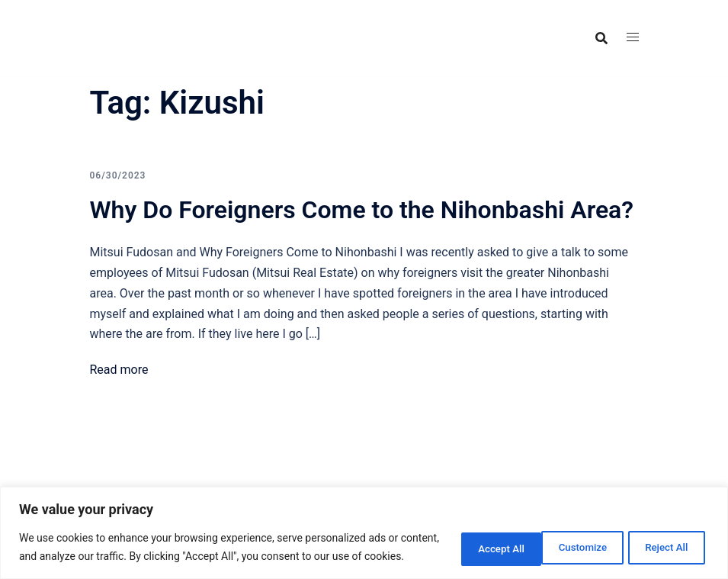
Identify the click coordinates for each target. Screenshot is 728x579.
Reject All (565, 539)
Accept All (662, 539)
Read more (119, 370)
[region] (364, 524)
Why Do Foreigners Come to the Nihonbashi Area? (362, 210)
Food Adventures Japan (187, 25)
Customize (467, 539)
